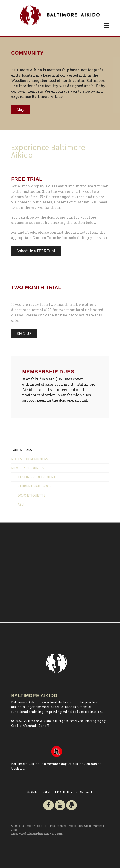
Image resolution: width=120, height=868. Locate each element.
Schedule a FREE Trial (36, 251)
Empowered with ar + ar (37, 834)
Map (20, 109)
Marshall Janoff (36, 726)
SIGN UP (24, 333)
